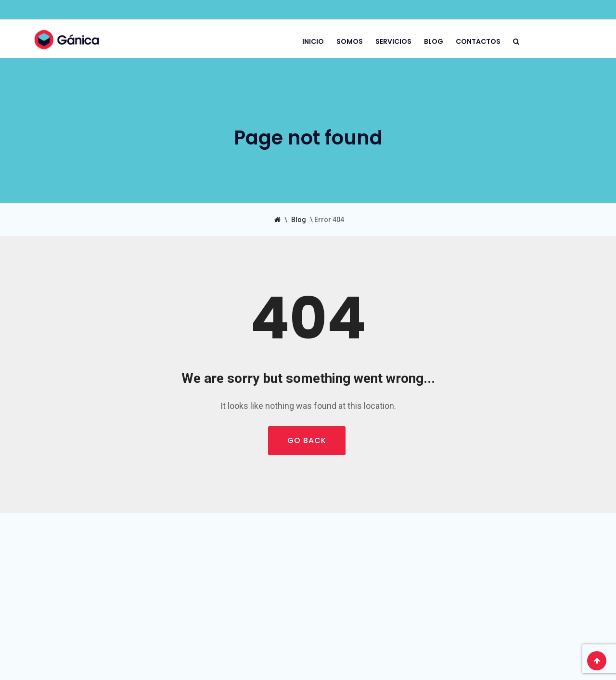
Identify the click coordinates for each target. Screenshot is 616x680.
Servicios (393, 41)
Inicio (313, 41)
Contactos (478, 41)
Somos (350, 41)
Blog (434, 41)
